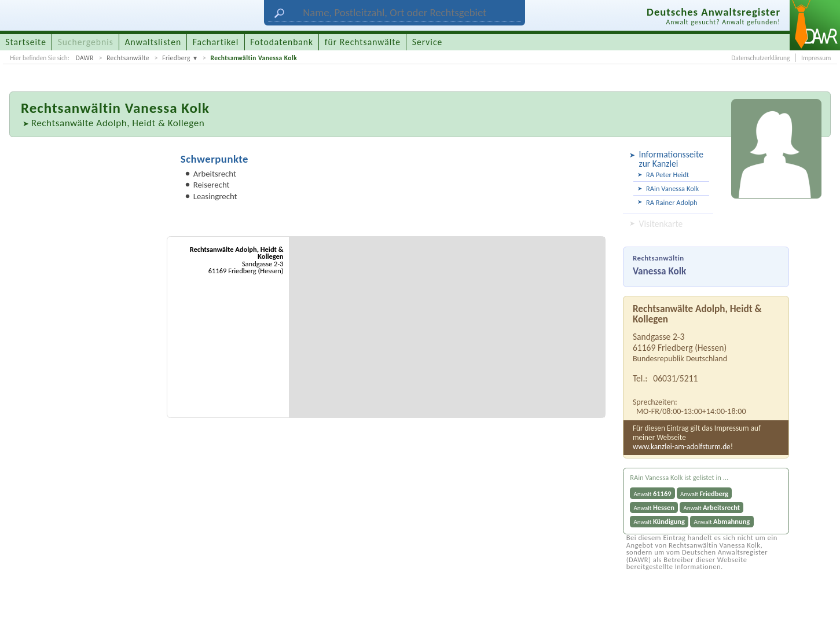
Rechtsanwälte (128, 58)
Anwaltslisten (153, 42)
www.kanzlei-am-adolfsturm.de (682, 447)
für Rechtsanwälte (363, 42)
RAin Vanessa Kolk (672, 188)
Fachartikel (216, 42)
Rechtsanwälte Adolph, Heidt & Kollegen (118, 123)
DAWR (85, 58)
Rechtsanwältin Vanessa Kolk (254, 58)
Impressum (816, 58)
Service (427, 42)
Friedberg (176, 58)
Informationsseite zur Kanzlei (671, 159)
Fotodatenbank (282, 42)
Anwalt (652, 494)
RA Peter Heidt (667, 175)
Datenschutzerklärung (760, 58)
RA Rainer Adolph (672, 202)
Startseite (26, 42)
